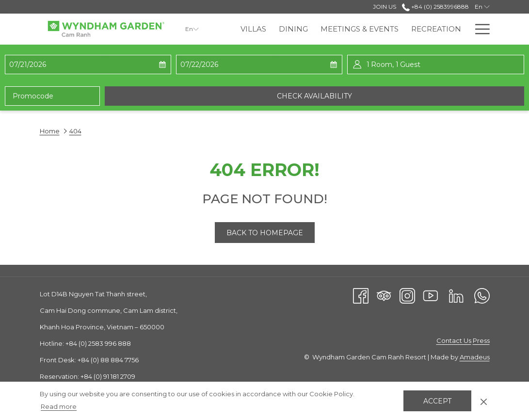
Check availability (314, 96)
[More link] (479, 29)
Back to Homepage (265, 233)
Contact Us (454, 340)
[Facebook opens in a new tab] (361, 295)
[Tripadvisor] (384, 295)
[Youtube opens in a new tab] (431, 295)
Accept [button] (437, 401)
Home (50, 131)
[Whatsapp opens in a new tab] (482, 295)
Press (481, 340)
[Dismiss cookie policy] (484, 401)
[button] (57, 65)
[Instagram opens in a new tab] (407, 295)
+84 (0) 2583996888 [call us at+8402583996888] (435, 7)
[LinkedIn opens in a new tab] (456, 295)
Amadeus (475, 357)
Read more (59, 406)
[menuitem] (253, 29)
